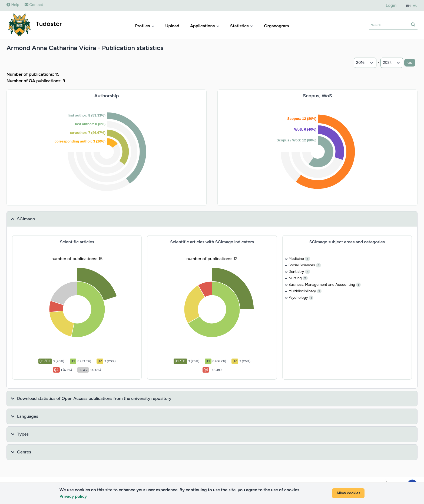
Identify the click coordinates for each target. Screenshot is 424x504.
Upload (172, 26)
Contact (34, 5)
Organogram (276, 26)
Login (391, 5)
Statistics (242, 26)
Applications (205, 26)
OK (410, 63)
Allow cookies (348, 493)
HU (415, 6)
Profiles (145, 26)
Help (13, 5)
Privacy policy (73, 496)
